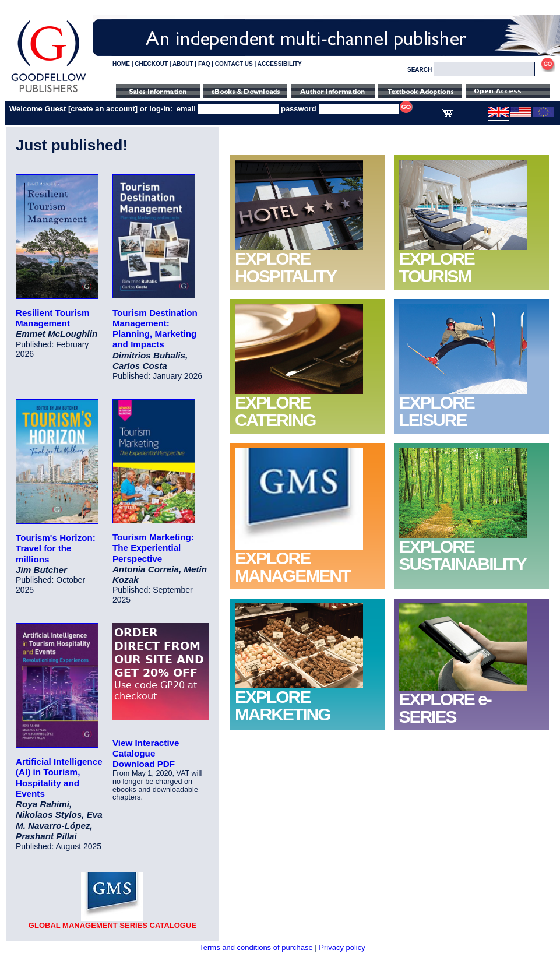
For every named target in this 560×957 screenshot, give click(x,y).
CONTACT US (234, 64)
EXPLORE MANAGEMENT (293, 567)
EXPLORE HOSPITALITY (286, 267)
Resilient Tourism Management (52, 318)
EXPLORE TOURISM (436, 267)
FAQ (204, 64)
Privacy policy (342, 947)
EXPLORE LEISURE (436, 411)
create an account (103, 109)
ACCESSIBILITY (280, 64)
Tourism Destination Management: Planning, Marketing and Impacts (155, 329)
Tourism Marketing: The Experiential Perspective (153, 548)
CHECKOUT (151, 64)
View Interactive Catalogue (146, 748)
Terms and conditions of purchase (256, 947)
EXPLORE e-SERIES (445, 708)
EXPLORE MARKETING (283, 706)
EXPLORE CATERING (275, 411)
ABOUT (183, 64)
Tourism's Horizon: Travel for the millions (56, 548)
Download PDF (144, 764)
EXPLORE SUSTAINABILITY (462, 555)
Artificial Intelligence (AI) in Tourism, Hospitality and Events (59, 777)
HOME (121, 64)
